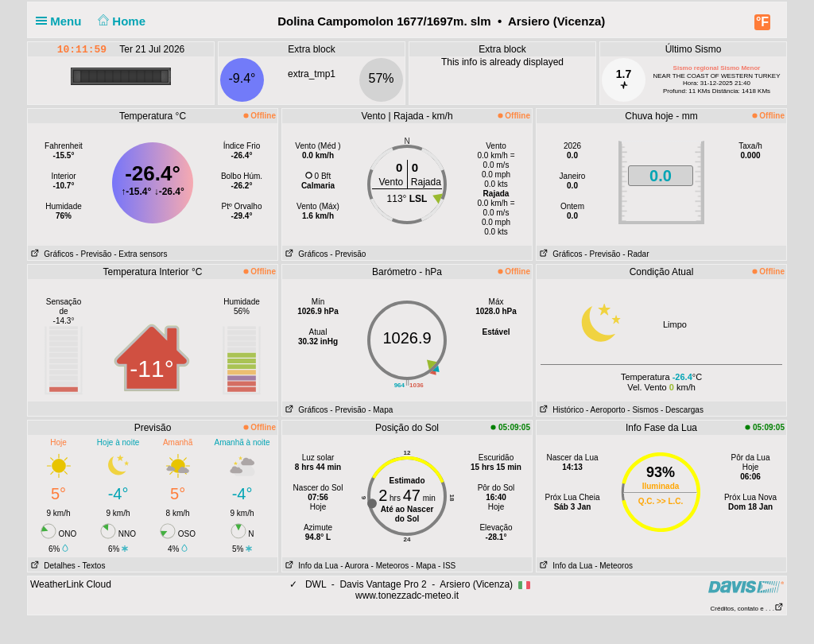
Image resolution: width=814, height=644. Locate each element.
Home (120, 21)
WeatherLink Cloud (71, 584)
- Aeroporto (605, 410)
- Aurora (355, 566)
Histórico (560, 410)
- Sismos (643, 410)
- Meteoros (390, 566)
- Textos (92, 566)
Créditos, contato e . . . (747, 609)
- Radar (636, 254)
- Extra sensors (140, 254)
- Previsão (93, 254)
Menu (62, 21)
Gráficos (51, 254)
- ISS (447, 566)
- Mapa (380, 410)
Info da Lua (310, 566)
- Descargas (682, 410)
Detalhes (52, 566)
